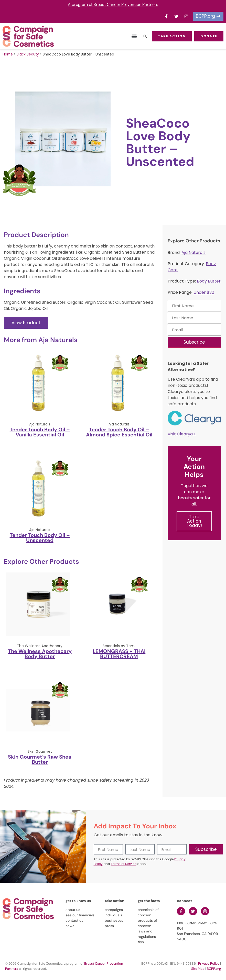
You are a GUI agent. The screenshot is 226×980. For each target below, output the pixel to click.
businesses (114, 920)
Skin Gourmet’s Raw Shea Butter (40, 759)
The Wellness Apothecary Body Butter (40, 654)
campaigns (114, 910)
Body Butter (209, 281)
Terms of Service (124, 864)
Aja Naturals (193, 252)
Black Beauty (28, 54)
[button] (134, 36)
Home (8, 54)
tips (141, 942)
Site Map (198, 969)
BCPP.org (214, 969)
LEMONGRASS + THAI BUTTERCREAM (119, 654)
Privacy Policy (209, 964)
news (70, 926)
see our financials (80, 915)
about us (73, 910)
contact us (74, 920)
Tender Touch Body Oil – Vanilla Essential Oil (40, 432)
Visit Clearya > (182, 434)
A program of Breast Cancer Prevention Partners (113, 4)
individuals (113, 915)
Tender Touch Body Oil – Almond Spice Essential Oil (119, 432)
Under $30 (204, 292)
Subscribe (194, 342)
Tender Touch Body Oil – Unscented (40, 538)
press (109, 926)
